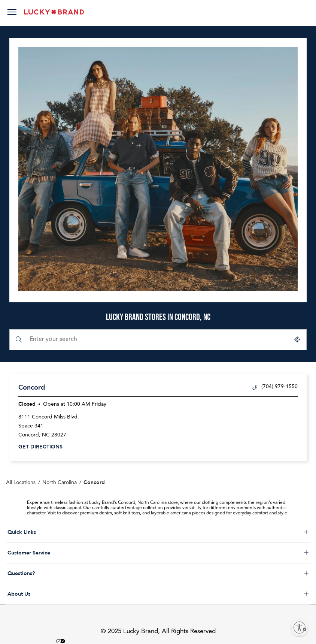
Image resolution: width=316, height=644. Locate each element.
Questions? (51, 574)
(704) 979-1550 (275, 387)
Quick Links (51, 532)
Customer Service (51, 553)
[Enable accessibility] (300, 628)
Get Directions (40, 447)
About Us (51, 594)
